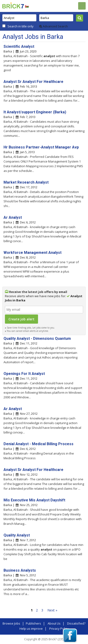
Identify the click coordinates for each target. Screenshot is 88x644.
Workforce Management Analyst (33, 253)
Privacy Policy (59, 629)
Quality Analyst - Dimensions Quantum (37, 339)
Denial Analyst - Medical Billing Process (38, 444)
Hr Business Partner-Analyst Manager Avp (41, 147)
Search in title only (21, 26)
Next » (52, 610)
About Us (54, 623)
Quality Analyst (17, 535)
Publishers (33, 623)
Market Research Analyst (26, 182)
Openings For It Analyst (24, 374)
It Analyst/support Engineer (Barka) (35, 112)
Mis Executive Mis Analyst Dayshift (34, 500)
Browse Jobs (11, 623)
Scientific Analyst (19, 46)
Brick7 (13, 5)
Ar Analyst (13, 217)
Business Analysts (20, 570)
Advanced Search (54, 26)
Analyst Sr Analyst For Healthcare (33, 82)
